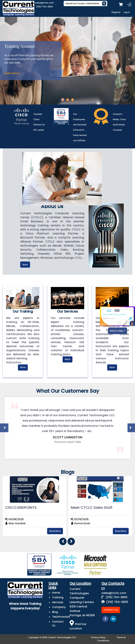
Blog (55, 612)
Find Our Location (78, 626)
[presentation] (4, 428)
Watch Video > (118, 331)
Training (58, 597)
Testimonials (61, 617)
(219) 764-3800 (44, 7)
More (25, 265)
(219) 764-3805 (115, 602)
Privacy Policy (98, 637)
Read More (55, 531)
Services (58, 602)
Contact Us (111, 610)
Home (56, 593)
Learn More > (13, 73)
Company (59, 607)
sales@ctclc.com (44, 3)
